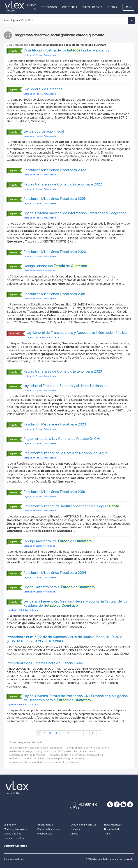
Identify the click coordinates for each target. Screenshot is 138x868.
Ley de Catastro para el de (59, 587)
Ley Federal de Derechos (43, 89)
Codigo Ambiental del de (57, 541)
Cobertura (70, 7)
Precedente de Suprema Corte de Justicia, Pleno (45, 663)
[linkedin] (123, 804)
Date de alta (129, 8)
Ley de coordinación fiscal (44, 131)
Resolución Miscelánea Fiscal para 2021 (54, 199)
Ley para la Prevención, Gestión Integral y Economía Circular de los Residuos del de (75, 603)
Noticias (75, 829)
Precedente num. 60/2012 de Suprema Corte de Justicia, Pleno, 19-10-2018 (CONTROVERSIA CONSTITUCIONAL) (65, 639)
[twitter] (110, 804)
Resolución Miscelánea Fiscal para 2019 (54, 492)
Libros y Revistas (113, 825)
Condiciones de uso (14, 859)
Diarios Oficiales (12, 834)
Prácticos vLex (45, 834)
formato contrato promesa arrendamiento (75, 755)
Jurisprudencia (45, 825)
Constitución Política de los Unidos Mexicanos (66, 50)
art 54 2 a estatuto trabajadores (73, 751)
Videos (74, 834)
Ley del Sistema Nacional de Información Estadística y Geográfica (75, 213)
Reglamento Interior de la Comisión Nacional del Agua (66, 453)
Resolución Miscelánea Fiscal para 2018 (54, 294)
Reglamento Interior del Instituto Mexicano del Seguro (71, 506)
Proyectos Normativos (49, 829)
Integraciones (93, 7)
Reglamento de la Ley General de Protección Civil (62, 439)
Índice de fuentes (14, 838)
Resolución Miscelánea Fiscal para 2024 (55, 573)
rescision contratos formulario (27, 755)
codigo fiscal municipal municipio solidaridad (36, 748)
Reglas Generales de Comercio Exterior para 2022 (63, 184)
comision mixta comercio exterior (87, 748)
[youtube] (130, 804)
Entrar (113, 7)
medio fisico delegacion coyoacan (30, 751)
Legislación (10, 825)
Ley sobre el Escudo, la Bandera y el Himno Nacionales (65, 386)
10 (93, 733)
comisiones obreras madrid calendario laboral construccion (45, 762)
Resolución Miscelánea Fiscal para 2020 (55, 252)
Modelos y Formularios (16, 829)
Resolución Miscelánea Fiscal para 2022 (55, 170)
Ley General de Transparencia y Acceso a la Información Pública (77, 333)
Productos (50, 7)
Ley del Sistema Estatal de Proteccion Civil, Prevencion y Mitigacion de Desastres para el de (76, 698)
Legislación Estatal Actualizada (39, 271)
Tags (107, 834)
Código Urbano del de (55, 266)
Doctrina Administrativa (84, 825)
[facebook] (117, 804)
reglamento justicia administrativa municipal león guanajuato (46, 758)
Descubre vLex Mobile (15, 846)
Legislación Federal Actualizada (40, 55)
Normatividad (111, 829)
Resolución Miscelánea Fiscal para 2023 (55, 424)
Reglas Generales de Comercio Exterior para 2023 (63, 371)
